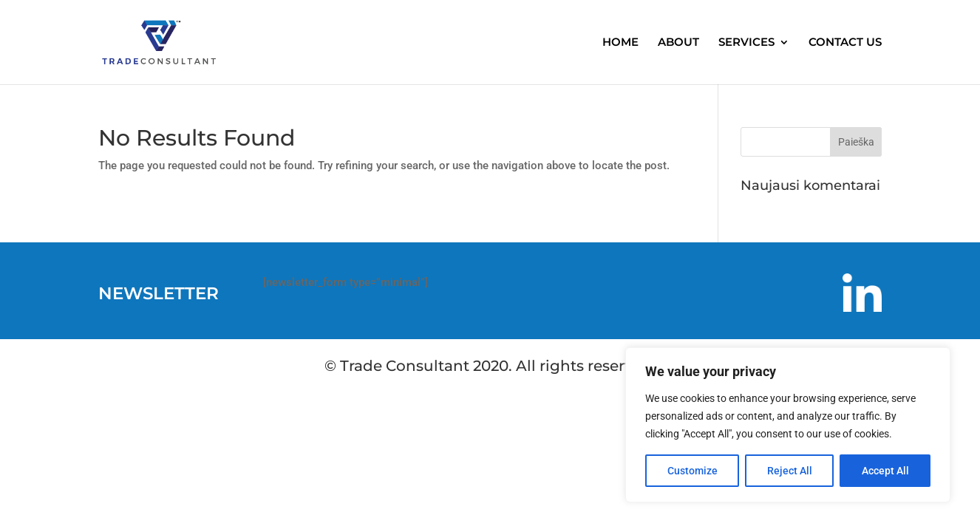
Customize (693, 471)
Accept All (885, 471)
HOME (620, 43)
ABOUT (678, 43)
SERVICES (746, 43)
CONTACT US (845, 43)
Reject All (790, 471)
